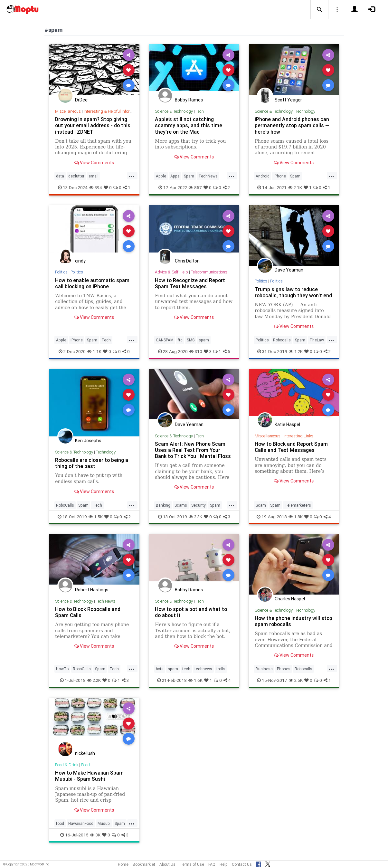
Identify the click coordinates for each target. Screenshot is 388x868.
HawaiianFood (81, 830)
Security (199, 511)
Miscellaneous (68, 111)
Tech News (106, 607)
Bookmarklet (144, 864)
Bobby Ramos (189, 100)
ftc (180, 346)
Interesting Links (298, 442)
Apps (175, 176)
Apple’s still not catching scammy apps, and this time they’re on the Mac (189, 125)
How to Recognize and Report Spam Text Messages (191, 283)
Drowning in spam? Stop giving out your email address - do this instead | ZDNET (93, 125)
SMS (191, 346)
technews (203, 675)
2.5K (296, 686)
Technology (305, 111)
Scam (261, 511)
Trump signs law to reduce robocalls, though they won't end (289, 295)
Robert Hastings (92, 596)
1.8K (296, 523)
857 (195, 187)
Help (224, 864)
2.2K (94, 686)
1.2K (296, 358)
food (60, 830)
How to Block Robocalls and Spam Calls (89, 618)
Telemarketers (298, 511)
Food (86, 771)
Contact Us (242, 864)
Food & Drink (67, 771)
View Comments (94, 163)
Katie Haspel (287, 431)
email (94, 176)
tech (186, 675)
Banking (163, 511)
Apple (161, 176)
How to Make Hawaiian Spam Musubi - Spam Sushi (90, 782)
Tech (200, 111)
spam (204, 346)
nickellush (85, 759)
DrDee (81, 100)
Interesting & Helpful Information (113, 111)
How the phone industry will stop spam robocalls (288, 627)
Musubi (104, 830)
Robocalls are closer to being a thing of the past (92, 469)
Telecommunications (209, 272)
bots (160, 675)
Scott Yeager (288, 100)
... (132, 176)
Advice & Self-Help (171, 272)
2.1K (295, 187)
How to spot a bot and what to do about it (192, 618)
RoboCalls (65, 511)
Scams (181, 511)
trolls (221, 675)
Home (123, 864)
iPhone (280, 176)
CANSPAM (165, 346)
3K (95, 841)
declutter (76, 176)
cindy (80, 261)
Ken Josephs (88, 447)
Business (264, 675)
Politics (62, 272)
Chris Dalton (187, 261)
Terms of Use (192, 864)
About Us (167, 864)
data (60, 176)
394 (96, 187)
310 (196, 358)
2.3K (195, 523)
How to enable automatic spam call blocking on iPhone (93, 283)
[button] (319, 10)
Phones (284, 675)
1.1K (94, 358)
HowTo (62, 675)
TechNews (208, 176)
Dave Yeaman (289, 270)
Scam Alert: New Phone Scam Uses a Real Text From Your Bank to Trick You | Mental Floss (193, 456)
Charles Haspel (290, 605)
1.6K (195, 686)
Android (263, 176)
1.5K (96, 523)
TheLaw (317, 346)
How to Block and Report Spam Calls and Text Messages (292, 453)
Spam (189, 176)
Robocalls (282, 346)
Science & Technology (174, 111)
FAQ (212, 864)
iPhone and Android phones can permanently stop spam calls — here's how (292, 125)
